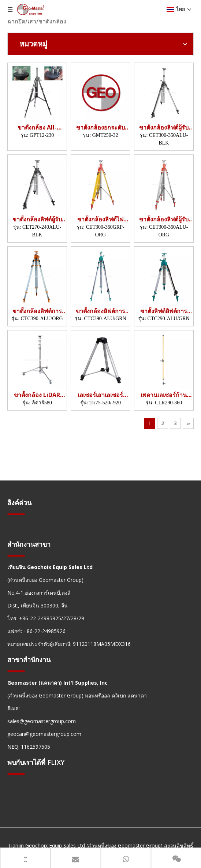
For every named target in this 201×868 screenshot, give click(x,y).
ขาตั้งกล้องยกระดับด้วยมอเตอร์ (100, 128)
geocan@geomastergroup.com (44, 734)
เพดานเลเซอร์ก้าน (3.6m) (164, 395)
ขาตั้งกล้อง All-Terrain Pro (37, 128)
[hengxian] (16, 514)
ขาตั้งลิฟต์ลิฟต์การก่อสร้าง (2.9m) (164, 311)
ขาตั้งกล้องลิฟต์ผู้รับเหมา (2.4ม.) (37, 219)
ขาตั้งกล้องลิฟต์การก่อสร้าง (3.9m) (37, 311)
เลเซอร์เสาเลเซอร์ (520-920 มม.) (100, 395)
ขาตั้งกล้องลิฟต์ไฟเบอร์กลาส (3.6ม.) (100, 219)
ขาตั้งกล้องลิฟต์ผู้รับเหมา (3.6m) (164, 219)
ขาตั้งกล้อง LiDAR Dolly (37, 395)
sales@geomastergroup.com (42, 721)
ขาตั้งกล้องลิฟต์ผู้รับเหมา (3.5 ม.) (164, 128)
